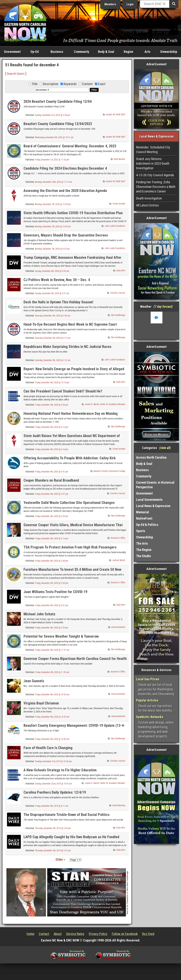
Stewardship (169, 52)
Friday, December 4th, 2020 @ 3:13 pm (52, 539)
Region (128, 52)
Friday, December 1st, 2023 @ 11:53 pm (52, 160)
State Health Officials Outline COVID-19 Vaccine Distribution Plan (73, 213)
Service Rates (75, 934)
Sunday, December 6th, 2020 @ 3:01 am (52, 293)
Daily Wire (121, 271)
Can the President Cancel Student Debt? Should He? (63, 391)
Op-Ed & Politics (147, 525)
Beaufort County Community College (109, 471)
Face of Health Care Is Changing (48, 748)
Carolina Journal (118, 293)
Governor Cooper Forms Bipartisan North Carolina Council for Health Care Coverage (75, 661)
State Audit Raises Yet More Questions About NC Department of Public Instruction (72, 438)
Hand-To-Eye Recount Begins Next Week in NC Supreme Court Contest (70, 326)
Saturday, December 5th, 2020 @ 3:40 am (53, 316)
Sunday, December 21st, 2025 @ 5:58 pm (53, 115)
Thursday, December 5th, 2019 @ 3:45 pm (53, 828)
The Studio (143, 556)
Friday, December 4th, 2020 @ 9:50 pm (52, 405)
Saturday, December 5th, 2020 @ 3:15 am (53, 338)
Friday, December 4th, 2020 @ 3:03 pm (52, 583)
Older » (60, 859)
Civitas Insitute (119, 204)
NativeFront (144, 518)
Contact (44, 934)
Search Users (16, 74)
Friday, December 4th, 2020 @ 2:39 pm (52, 628)
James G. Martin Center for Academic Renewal (105, 404)
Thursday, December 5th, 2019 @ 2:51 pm (53, 851)
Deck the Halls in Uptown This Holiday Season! (58, 302)
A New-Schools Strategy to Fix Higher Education (60, 770)
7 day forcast (163, 307)
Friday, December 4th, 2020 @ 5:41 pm (52, 472)
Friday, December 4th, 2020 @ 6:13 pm (52, 427)
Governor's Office (118, 538)
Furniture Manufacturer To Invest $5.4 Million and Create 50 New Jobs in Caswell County (72, 572)
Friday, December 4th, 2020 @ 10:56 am (52, 695)
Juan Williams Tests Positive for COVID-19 (55, 592)
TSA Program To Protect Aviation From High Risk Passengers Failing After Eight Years (70, 549)
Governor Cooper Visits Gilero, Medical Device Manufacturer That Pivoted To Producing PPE (73, 527)
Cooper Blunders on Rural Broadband (51, 480)
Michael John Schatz (39, 614)
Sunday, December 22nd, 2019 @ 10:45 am (53, 784)
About (58, 934)
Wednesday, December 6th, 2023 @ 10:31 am (54, 137)
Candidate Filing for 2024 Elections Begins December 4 (65, 168)
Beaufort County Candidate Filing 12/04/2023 (58, 124)
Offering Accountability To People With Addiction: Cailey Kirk (70, 458)
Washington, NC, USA (156, 325)
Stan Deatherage (118, 315)
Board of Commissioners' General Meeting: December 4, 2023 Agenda (70, 148)
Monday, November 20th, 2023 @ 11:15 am (54, 182)
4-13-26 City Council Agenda (155, 175)
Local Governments (149, 500)
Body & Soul (106, 52)
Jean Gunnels (34, 681)
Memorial (143, 512)
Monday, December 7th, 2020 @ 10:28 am (53, 227)
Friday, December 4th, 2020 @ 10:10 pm (52, 383)
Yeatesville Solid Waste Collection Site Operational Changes (69, 503)
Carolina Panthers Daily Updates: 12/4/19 (55, 792)
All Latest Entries (148, 205)
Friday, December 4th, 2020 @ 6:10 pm (52, 449)
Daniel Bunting (119, 805)
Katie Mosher (119, 159)
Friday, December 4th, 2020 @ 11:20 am (52, 672)
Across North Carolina (151, 457)
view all (165, 448)
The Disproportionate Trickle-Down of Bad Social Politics (66, 815)
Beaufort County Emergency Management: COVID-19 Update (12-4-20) (74, 728)
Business (57, 52)
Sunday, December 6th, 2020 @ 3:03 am (52, 271)
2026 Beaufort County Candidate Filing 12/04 (58, 101)
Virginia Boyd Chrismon (41, 703)
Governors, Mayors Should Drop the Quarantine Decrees (66, 235)
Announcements (118, 627)
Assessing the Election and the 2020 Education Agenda (65, 191)
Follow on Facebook (125, 934)
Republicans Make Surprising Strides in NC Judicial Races (67, 347)
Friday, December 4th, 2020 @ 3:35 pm (52, 516)
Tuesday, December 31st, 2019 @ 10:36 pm (53, 761)
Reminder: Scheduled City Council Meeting (153, 150)
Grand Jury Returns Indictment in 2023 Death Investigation (153, 163)
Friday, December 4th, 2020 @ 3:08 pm (52, 561)
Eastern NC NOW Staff (116, 115)
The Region (144, 550)
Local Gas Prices (148, 679)
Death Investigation (149, 198)
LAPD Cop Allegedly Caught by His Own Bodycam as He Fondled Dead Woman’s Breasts (71, 839)
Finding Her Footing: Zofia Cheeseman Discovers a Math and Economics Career (156, 187)
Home (31, 934)
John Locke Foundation (115, 226)
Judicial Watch (119, 560)
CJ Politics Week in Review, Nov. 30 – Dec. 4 (57, 280)
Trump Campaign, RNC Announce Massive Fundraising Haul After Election (72, 260)
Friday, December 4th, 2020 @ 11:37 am (52, 650)
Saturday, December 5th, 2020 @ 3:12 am (53, 360)
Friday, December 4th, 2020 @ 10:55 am (52, 717)
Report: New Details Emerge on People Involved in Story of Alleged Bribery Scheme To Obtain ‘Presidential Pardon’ (74, 371)
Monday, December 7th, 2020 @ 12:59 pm (53, 204)
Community (82, 52)
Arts (148, 52)
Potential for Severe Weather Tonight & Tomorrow (61, 636)
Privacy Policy (98, 934)
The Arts (142, 543)
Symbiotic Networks (150, 717)
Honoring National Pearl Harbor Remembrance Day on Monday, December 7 (71, 416)
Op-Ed (35, 52)
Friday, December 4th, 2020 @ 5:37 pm (52, 494)
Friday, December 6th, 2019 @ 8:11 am (52, 806)
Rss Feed (148, 934)
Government (12, 52)
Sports (141, 531)
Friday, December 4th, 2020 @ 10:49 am (52, 739)
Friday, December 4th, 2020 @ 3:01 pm (52, 605)
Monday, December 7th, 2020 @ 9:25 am (52, 249)
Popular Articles (147, 700)
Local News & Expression (153, 506)
